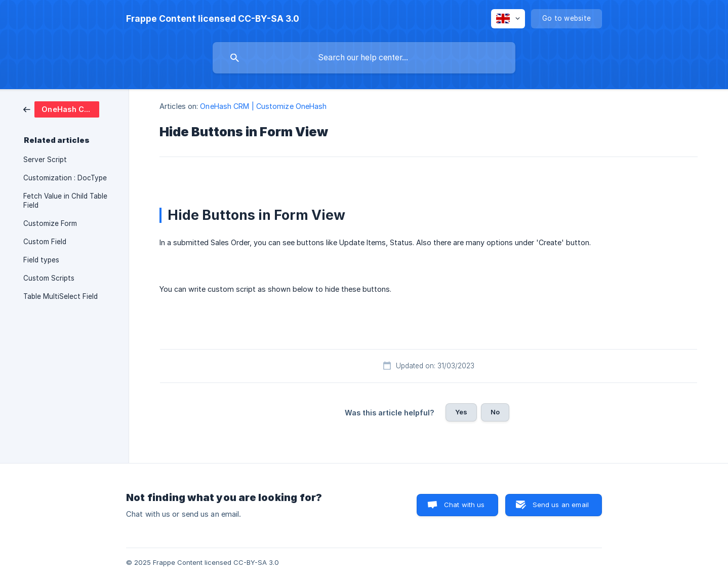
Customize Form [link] (50, 223)
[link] (61, 109)
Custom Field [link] (45, 242)
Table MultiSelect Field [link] (60, 296)
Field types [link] (41, 260)
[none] (213, 19)
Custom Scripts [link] (49, 278)
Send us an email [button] (561, 505)
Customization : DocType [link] (65, 178)
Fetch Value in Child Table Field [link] (65, 201)
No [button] (495, 412)
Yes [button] (461, 412)
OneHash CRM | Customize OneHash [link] (263, 106)
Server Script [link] (45, 160)
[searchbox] (364, 58)
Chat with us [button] (464, 505)
